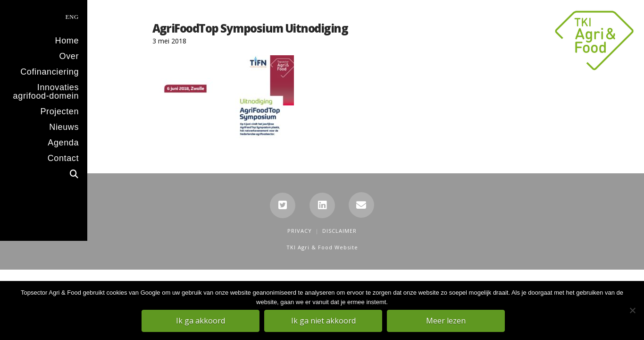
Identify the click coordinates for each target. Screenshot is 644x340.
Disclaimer (339, 231)
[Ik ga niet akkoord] (632, 311)
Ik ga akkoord (202, 322)
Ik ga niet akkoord (324, 322)
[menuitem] (44, 16)
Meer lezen (447, 322)
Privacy (300, 231)
